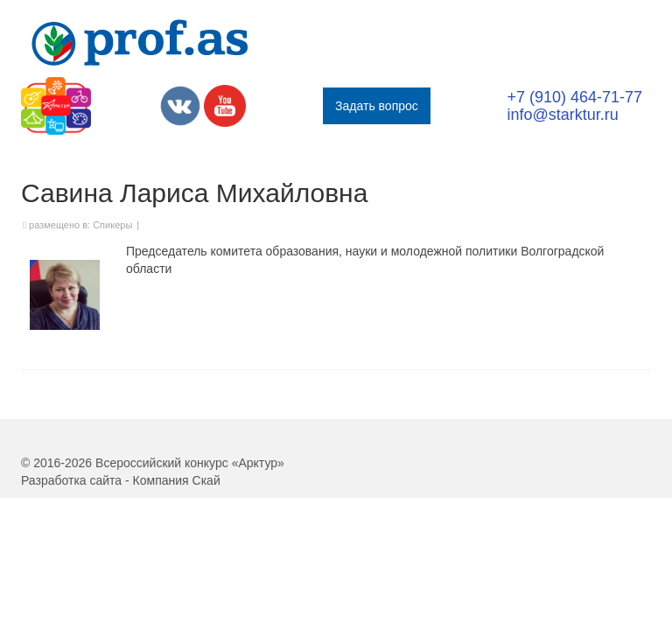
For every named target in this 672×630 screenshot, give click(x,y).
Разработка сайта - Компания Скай (121, 480)
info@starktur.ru (562, 115)
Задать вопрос (377, 106)
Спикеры (112, 225)
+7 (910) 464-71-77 (574, 97)
